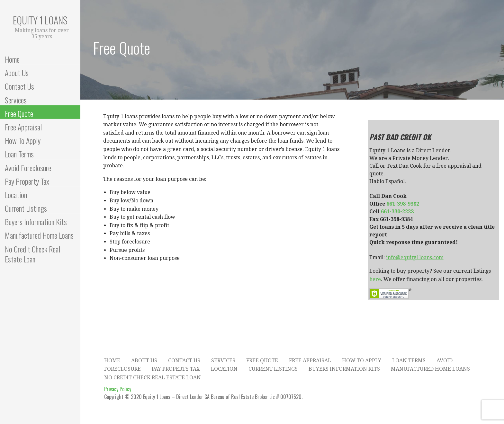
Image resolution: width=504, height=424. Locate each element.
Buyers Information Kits (36, 221)
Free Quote (19, 113)
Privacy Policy (118, 389)
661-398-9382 (403, 204)
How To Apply (23, 140)
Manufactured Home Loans (39, 235)
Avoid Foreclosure (28, 168)
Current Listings (26, 208)
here (375, 279)
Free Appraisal (23, 127)
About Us (17, 72)
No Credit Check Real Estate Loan (32, 254)
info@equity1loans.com (415, 257)
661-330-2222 (397, 212)
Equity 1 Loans (40, 20)
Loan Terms (19, 154)
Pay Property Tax (27, 181)
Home (12, 59)
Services (16, 100)
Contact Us (19, 86)
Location (16, 194)
